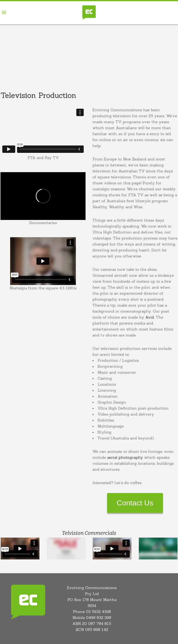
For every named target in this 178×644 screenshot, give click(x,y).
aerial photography (125, 457)
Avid (150, 317)
